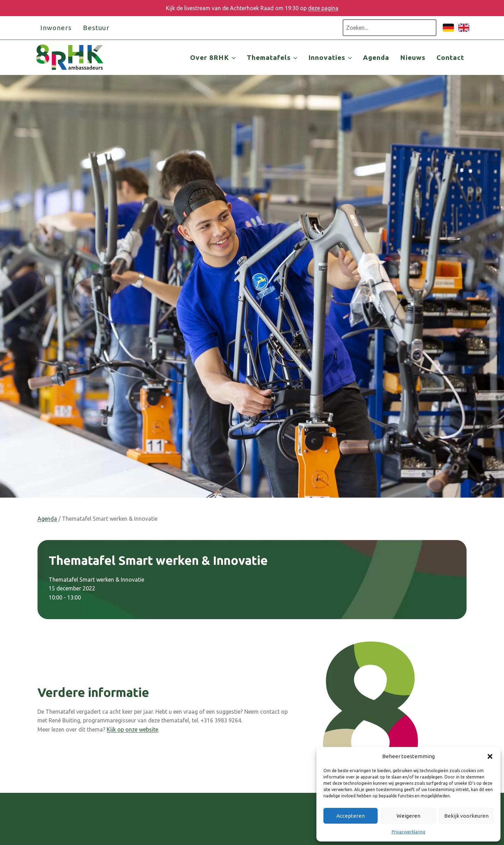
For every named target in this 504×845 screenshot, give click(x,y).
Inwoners (56, 28)
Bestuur (96, 28)
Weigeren (408, 816)
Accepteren (351, 816)
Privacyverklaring (408, 832)
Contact (450, 57)
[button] (490, 756)
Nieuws (413, 57)
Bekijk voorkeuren (466, 816)
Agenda (376, 57)
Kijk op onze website (132, 729)
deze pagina (323, 8)
